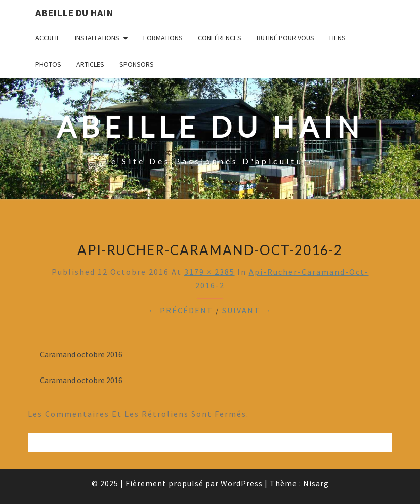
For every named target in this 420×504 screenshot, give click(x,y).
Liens (338, 38)
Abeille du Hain (74, 12)
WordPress (242, 483)
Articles (90, 64)
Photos (48, 64)
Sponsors (137, 64)
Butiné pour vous (285, 38)
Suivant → (247, 310)
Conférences (220, 38)
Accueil (48, 38)
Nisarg (316, 483)
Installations (97, 38)
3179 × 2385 (209, 272)
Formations (163, 38)
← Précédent (181, 310)
